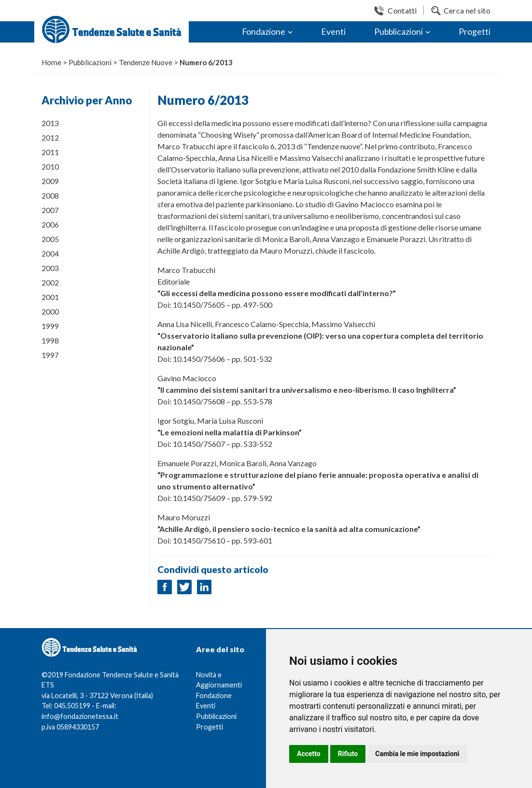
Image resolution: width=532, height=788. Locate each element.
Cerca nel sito (467, 10)
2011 (50, 152)
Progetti (475, 32)
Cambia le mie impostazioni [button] (417, 754)
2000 (50, 312)
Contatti (402, 10)
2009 (50, 181)
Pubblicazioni (399, 32)
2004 (50, 254)
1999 (50, 326)
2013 (50, 123)
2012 (50, 138)
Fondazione (264, 32)
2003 (50, 268)
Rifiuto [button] (348, 754)
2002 (50, 283)
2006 (50, 225)
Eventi (333, 32)
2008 (50, 196)
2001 (50, 297)
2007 (50, 210)
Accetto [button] (309, 754)
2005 (50, 239)
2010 (50, 167)
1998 (50, 341)
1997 (50, 355)
